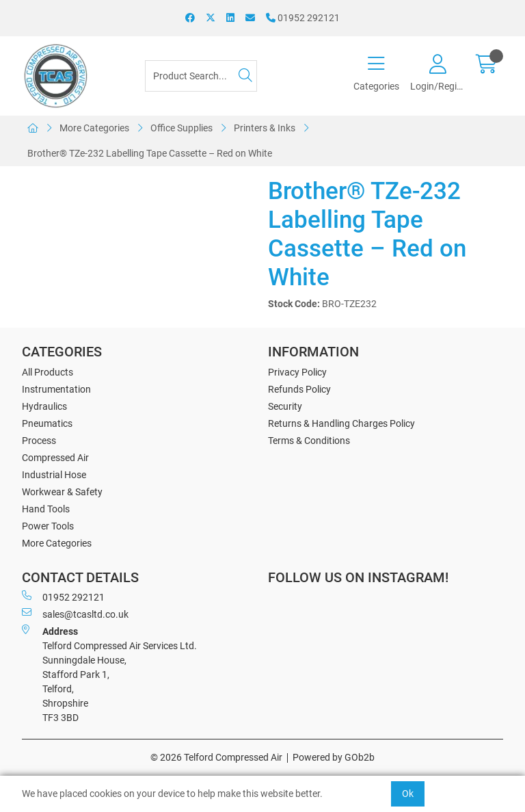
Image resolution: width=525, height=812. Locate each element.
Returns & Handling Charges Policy (341, 423)
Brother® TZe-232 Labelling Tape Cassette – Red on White (150, 153)
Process (39, 441)
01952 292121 (303, 18)
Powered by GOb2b (334, 757)
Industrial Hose (54, 475)
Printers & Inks (265, 128)
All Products (48, 372)
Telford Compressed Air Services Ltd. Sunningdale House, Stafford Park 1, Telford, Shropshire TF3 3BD (109, 674)
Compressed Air (55, 458)
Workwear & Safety (62, 492)
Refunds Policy (299, 389)
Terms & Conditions (309, 441)
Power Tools (48, 526)
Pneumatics (47, 423)
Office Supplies (181, 128)
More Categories (94, 128)
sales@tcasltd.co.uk (75, 614)
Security (285, 406)
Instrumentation (56, 389)
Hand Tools (46, 509)
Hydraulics (44, 406)
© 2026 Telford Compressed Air (216, 757)
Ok (408, 794)
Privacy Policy (297, 372)
